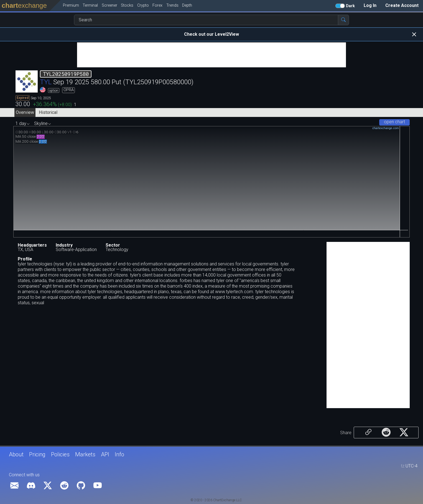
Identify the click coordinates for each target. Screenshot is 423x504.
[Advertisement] (211, 55)
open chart (394, 122)
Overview (25, 112)
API (105, 454)
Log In (370, 5)
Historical (48, 112)
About (16, 454)
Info (119, 454)
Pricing (37, 454)
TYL (46, 82)
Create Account (402, 5)
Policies (60, 454)
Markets (85, 454)
